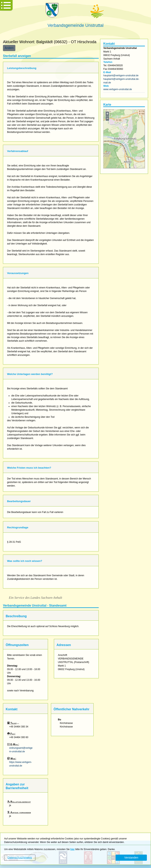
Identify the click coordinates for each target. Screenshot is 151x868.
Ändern (9, 48)
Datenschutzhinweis (20, 858)
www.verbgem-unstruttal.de (117, 89)
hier (73, 849)
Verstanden (131, 858)
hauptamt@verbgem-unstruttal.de (121, 76)
